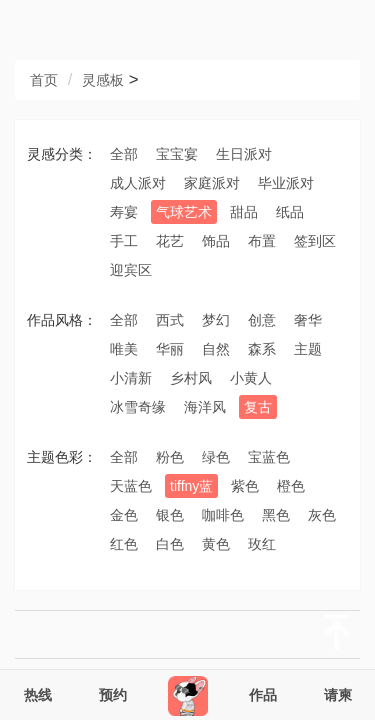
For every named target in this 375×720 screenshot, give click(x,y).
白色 (170, 544)
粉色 (170, 457)
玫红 (262, 544)
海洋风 (205, 407)
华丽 (170, 349)
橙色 (291, 486)
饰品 (216, 241)
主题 (308, 349)
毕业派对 (286, 183)
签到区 (315, 241)
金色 (124, 515)
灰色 (322, 515)
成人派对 (138, 183)
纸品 (290, 212)
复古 (258, 407)
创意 (262, 320)
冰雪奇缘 (138, 407)
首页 (44, 80)
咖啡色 (223, 515)
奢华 (308, 320)
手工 (124, 241)
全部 (124, 154)
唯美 (124, 349)
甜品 (244, 212)
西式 (170, 320)
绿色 (216, 457)
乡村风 (191, 378)
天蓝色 (131, 486)
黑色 (276, 515)
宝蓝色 (269, 457)
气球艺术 (184, 212)
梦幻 (216, 320)
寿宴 (124, 212)
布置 (262, 241)
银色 (170, 515)
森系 (262, 349)
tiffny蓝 (191, 486)
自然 (216, 349)
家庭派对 (212, 183)
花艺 (170, 241)
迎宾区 (131, 270)
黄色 (216, 544)
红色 (124, 544)
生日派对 (244, 154)
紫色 (245, 486)
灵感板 (103, 80)
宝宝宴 (177, 154)
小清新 (131, 378)
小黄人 (251, 378)
